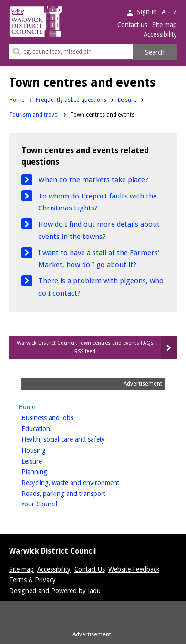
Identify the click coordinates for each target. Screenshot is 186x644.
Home (17, 100)
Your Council (54, 503)
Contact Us (90, 569)
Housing (49, 450)
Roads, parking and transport (78, 493)
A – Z (169, 12)
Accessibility (160, 34)
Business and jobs (62, 417)
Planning (49, 471)
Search (155, 52)
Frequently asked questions (71, 100)
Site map (165, 25)
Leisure (127, 100)
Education (51, 428)
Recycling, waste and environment (85, 482)
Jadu (94, 591)
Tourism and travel (34, 115)
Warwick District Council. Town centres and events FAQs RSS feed (85, 347)
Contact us (132, 25)
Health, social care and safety (78, 439)
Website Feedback (134, 569)
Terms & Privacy (32, 580)
